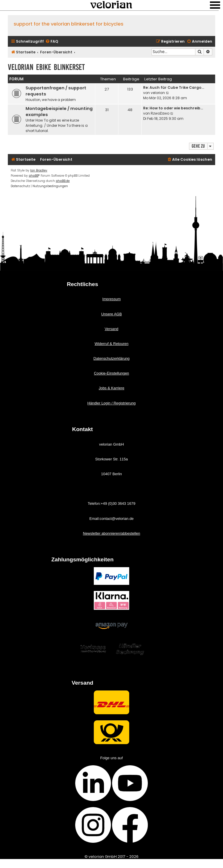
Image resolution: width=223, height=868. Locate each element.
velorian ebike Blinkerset (46, 67)
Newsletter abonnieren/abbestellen (111, 533)
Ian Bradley (39, 170)
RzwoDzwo (160, 113)
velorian (158, 93)
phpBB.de (63, 181)
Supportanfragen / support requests (56, 91)
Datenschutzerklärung (111, 358)
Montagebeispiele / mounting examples (59, 112)
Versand (112, 329)
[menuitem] (52, 42)
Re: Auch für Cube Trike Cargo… (174, 87)
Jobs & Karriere (111, 388)
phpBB (34, 176)
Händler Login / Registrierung (111, 403)
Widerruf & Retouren (112, 344)
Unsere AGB (111, 314)
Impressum (111, 299)
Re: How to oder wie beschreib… (173, 108)
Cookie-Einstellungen (112, 373)
